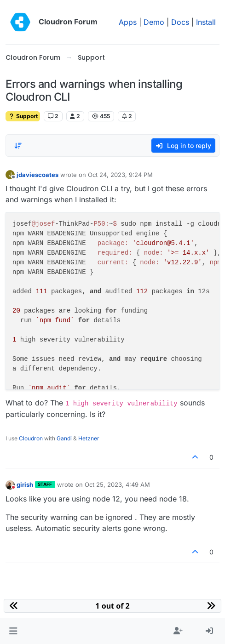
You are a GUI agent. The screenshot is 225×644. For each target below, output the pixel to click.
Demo (154, 22)
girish (25, 484)
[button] (13, 631)
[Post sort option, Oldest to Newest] (18, 146)
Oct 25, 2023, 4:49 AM (117, 484)
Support (23, 116)
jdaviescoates (37, 175)
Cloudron (31, 438)
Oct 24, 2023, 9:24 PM (120, 175)
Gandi (64, 438)
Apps (128, 22)
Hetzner (89, 438)
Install (206, 22)
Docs (180, 22)
